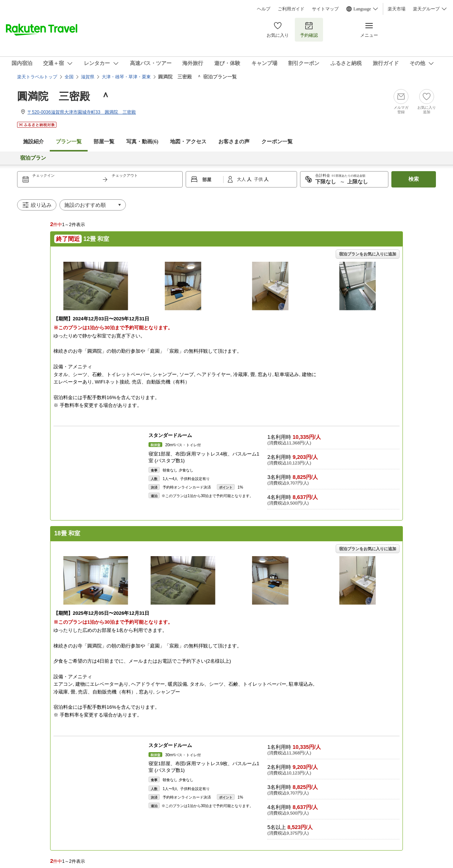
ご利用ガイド (291, 9)
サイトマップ (325, 9)
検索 (414, 179)
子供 (259, 179)
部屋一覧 (104, 142)
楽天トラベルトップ (37, 77)
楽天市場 (397, 9)
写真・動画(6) (142, 142)
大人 (242, 179)
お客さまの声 (234, 142)
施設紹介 (33, 142)
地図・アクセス (188, 142)
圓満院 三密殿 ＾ (64, 96)
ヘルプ (264, 9)
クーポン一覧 (277, 142)
